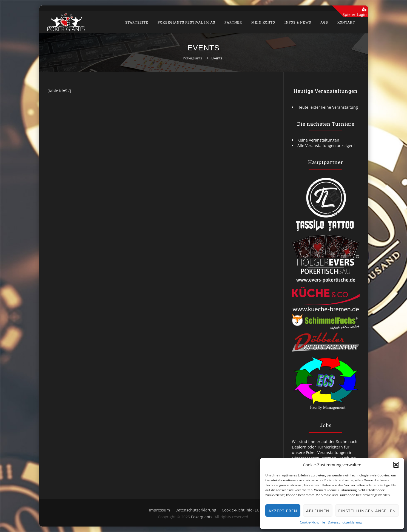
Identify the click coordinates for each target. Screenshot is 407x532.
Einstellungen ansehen (367, 511)
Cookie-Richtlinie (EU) (241, 510)
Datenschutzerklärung (345, 522)
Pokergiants (202, 517)
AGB (324, 22)
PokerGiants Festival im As (186, 22)
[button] (396, 465)
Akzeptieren (283, 511)
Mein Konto (263, 22)
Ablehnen (318, 511)
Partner (233, 22)
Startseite (137, 22)
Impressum (160, 510)
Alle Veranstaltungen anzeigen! (326, 146)
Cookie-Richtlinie (312, 522)
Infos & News (298, 22)
